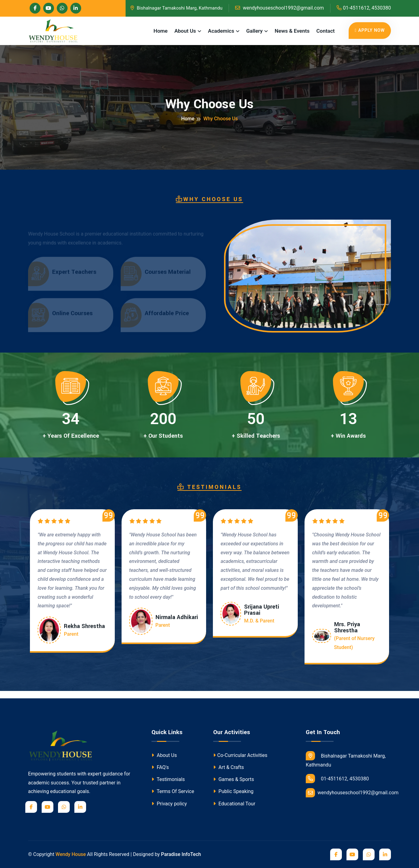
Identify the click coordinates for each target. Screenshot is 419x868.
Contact (326, 31)
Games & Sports (234, 779)
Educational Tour (234, 804)
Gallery (254, 31)
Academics (221, 31)
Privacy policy (169, 804)
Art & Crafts (229, 767)
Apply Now (370, 30)
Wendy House (71, 854)
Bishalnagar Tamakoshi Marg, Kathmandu (176, 8)
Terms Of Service (173, 791)
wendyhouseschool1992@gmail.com (280, 8)
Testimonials (168, 779)
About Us (185, 31)
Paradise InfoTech (181, 854)
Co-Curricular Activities (240, 755)
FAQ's (160, 767)
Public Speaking (233, 791)
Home (161, 31)
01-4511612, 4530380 (364, 8)
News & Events (292, 31)
